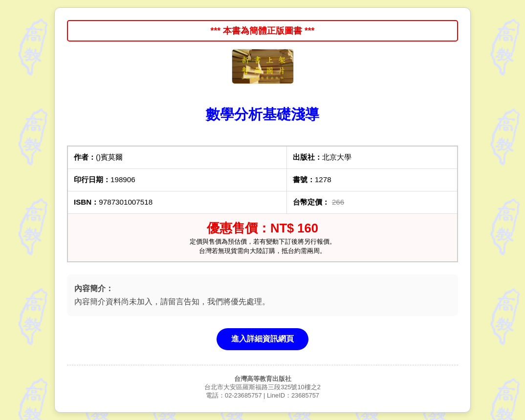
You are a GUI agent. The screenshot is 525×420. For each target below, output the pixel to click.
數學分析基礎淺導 (262, 114)
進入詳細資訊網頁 (262, 339)
